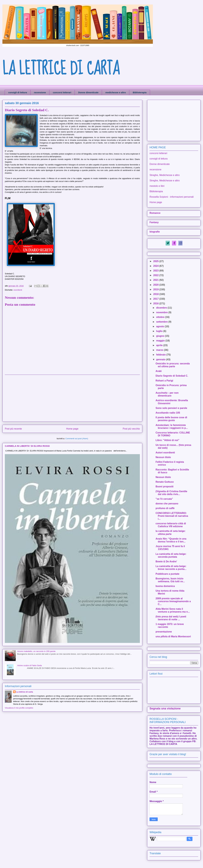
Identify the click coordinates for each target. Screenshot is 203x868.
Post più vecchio (131, 429)
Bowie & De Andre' (166, 561)
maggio (161, 341)
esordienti (18, 290)
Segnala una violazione (165, 708)
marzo (160, 350)
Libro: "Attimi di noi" (167, 440)
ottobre (161, 317)
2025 (156, 261)
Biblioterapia (140, 92)
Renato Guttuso (165, 482)
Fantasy (154, 222)
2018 (156, 294)
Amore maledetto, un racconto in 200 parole (36, 651)
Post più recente (13, 429)
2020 (156, 285)
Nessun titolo (163, 457)
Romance (155, 213)
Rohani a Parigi (164, 381)
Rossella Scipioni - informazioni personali (172, 197)
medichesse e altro (116, 92)
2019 (156, 289)
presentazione (164, 632)
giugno (161, 336)
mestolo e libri (157, 186)
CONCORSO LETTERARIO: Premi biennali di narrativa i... (172, 516)
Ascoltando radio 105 (168, 413)
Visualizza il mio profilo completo (19, 708)
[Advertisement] (72, 398)
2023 (156, 271)
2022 (156, 275)
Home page (72, 429)
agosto (160, 326)
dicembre (162, 308)
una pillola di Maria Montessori (173, 636)
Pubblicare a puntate (167, 574)
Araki (159, 371)
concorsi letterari (62, 92)
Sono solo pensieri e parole (171, 408)
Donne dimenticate (88, 92)
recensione (40, 92)
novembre (162, 312)
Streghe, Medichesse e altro (165, 175)
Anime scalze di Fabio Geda (30, 665)
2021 (156, 280)
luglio (160, 331)
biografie (155, 232)
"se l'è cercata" (164, 499)
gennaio (161, 359)
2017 (156, 299)
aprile (160, 345)
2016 (156, 303)
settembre (162, 322)
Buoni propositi (164, 487)
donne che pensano (167, 504)
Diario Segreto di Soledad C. (172, 376)
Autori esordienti (165, 453)
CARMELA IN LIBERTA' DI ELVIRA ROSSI (27, 446)
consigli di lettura (18, 92)
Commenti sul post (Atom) (77, 439)
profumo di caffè (165, 508)
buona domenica (165, 586)
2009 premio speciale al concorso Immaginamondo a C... (173, 601)
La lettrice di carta (25, 692)
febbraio (161, 355)
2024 (156, 266)
